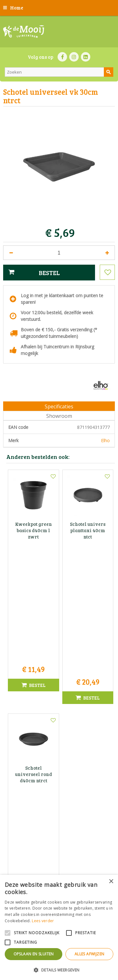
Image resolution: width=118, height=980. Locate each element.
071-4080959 (61, 830)
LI (86, 57)
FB (62, 57)
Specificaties (59, 406)
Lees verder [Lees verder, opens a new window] (43, 921)
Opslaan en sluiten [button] (34, 954)
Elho (105, 440)
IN (74, 57)
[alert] (59, 927)
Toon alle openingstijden (59, 773)
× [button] (111, 882)
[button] (59, 970)
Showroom (59, 416)
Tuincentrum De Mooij (59, 810)
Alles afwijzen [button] (90, 954)
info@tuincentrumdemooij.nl (61, 836)
